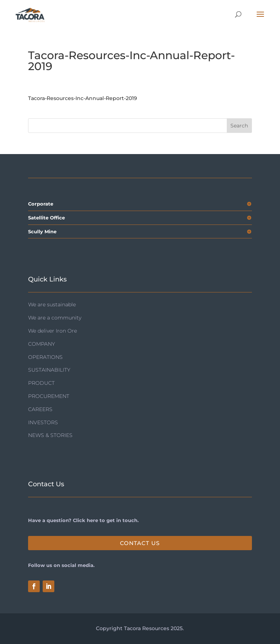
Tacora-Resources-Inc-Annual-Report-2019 (83, 98)
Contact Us (140, 543)
